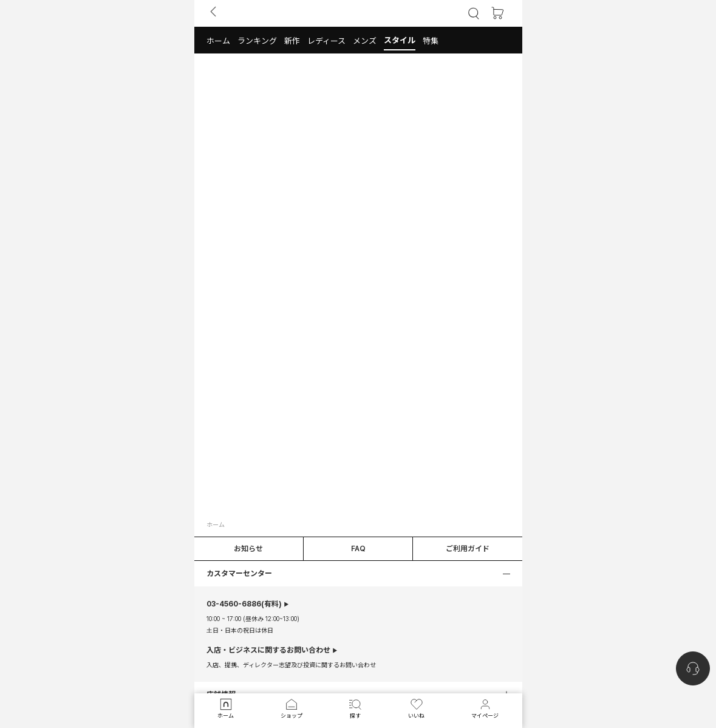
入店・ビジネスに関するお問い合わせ (268, 650)
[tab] (358, 40)
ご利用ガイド (468, 549)
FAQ (358, 549)
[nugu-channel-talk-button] (693, 668)
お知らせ (248, 549)
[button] (218, 40)
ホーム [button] (216, 524)
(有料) (244, 604)
